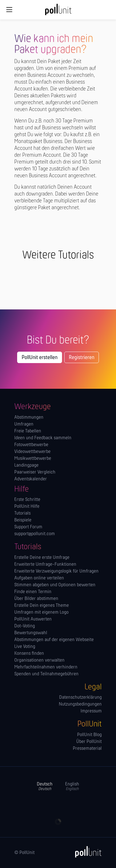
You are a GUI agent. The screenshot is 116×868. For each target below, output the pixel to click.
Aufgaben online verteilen (39, 578)
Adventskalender (31, 479)
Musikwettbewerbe (33, 459)
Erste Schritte (27, 500)
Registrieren (82, 358)
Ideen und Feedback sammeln (43, 438)
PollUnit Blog (89, 735)
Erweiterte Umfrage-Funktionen (45, 565)
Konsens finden (29, 654)
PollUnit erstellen (40, 358)
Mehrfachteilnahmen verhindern (46, 667)
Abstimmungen (29, 418)
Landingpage (26, 466)
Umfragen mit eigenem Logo (41, 613)
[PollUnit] (86, 852)
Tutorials (22, 513)
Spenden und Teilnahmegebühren (46, 674)
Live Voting (25, 647)
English (72, 787)
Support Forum (28, 527)
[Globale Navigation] (9, 10)
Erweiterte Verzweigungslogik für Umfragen (56, 571)
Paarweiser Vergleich (35, 472)
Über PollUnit (89, 742)
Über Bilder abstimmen (36, 599)
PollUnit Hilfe (27, 507)
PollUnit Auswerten (33, 619)
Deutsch (45, 787)
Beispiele (23, 520)
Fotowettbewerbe (31, 445)
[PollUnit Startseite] (58, 11)
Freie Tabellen (28, 431)
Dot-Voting (25, 626)
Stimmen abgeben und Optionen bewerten (55, 585)
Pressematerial (87, 749)
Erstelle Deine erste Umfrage (42, 558)
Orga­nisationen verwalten (39, 660)
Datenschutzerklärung (80, 698)
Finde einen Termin (33, 592)
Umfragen (24, 424)
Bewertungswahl (31, 633)
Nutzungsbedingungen (80, 704)
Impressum (91, 711)
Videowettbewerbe (32, 452)
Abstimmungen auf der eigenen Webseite (54, 640)
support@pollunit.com (35, 534)
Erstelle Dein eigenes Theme (42, 606)
